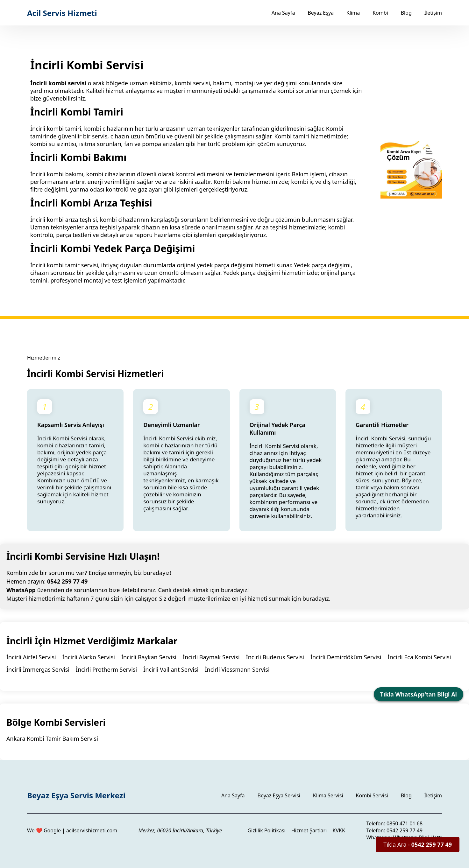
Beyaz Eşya (321, 13)
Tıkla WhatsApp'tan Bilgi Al (419, 694)
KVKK (339, 830)
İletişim (433, 13)
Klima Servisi (328, 795)
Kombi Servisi (372, 795)
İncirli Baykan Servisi (149, 657)
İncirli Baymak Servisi (211, 657)
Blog (406, 13)
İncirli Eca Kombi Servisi (419, 657)
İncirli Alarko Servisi (89, 657)
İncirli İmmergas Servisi (38, 669)
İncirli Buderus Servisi (275, 657)
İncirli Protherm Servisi (106, 669)
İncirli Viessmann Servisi (237, 669)
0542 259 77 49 (67, 581)
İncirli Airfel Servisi (31, 657)
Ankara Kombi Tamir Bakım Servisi (52, 738)
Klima (353, 13)
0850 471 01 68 (405, 823)
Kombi (380, 13)
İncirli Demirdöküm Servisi (346, 657)
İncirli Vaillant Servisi (171, 669)
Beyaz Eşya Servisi (279, 795)
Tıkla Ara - (418, 844)
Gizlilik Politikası (266, 830)
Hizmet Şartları (309, 830)
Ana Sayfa (283, 13)
